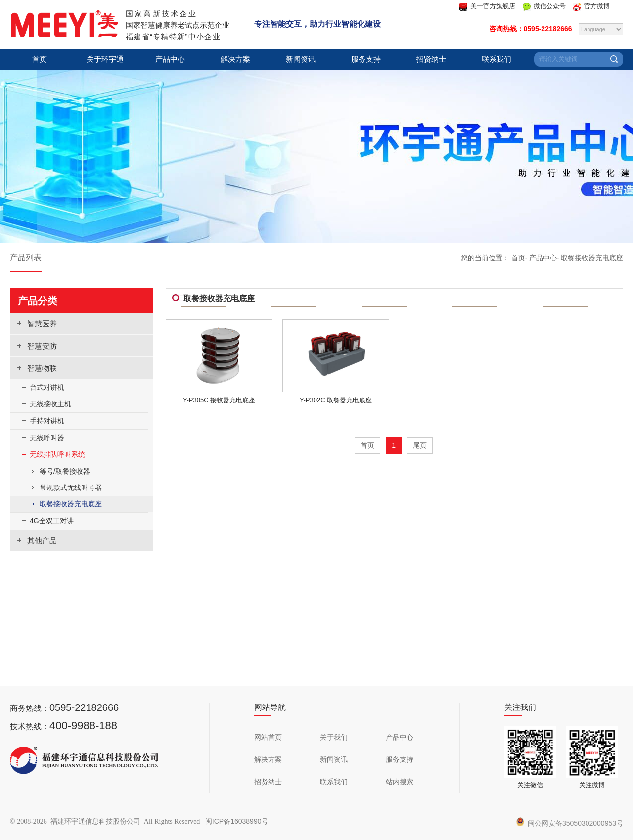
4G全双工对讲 (52, 521)
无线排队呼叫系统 (57, 454)
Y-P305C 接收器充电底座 (219, 400)
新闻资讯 (301, 59)
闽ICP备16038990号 (237, 821)
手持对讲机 (47, 421)
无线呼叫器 (47, 438)
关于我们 (334, 737)
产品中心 (170, 59)
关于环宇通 (105, 59)
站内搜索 (400, 782)
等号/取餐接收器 (65, 471)
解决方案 (235, 59)
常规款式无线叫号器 (71, 487)
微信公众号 (550, 6)
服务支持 (366, 59)
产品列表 (26, 257)
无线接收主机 (50, 404)
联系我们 (497, 59)
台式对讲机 (47, 387)
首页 (40, 59)
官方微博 (597, 6)
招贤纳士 (431, 59)
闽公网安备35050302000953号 (570, 823)
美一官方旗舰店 (493, 6)
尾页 (420, 445)
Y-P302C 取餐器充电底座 (336, 400)
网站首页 (268, 737)
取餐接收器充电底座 (592, 258)
